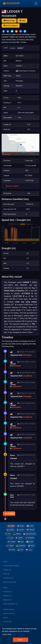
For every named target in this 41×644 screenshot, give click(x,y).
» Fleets (5, 588)
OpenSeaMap (6, 154)
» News (5, 562)
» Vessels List (7, 570)
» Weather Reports (8, 609)
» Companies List (8, 578)
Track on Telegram (11, 26)
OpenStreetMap (15, 153)
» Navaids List (7, 596)
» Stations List (7, 600)
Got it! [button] (20, 640)
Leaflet (5, 153)
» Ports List (6, 574)
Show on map (9, 21)
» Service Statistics (9, 613)
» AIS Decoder (7, 622)
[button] (20, 145)
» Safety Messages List (10, 604)
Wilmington (27, 355)
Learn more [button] (7, 634)
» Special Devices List (9, 582)
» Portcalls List (7, 592)
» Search (5, 618)
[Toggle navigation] (36, 3)
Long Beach (27, 376)
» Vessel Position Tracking (11, 566)
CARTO (31, 153)
